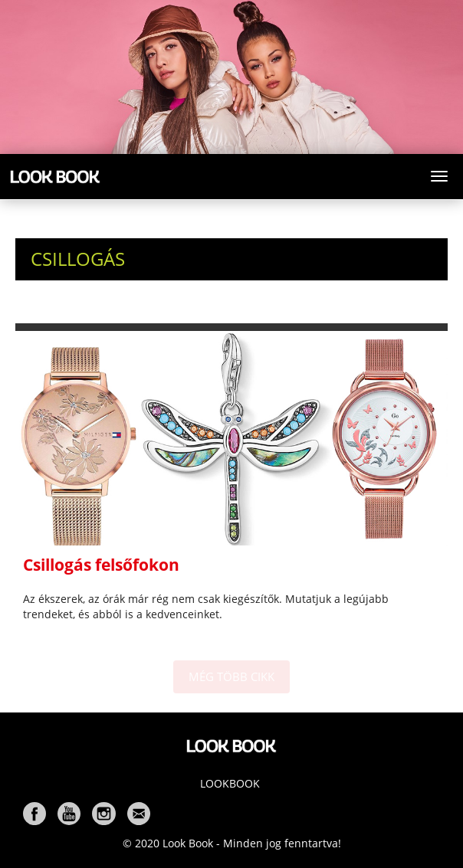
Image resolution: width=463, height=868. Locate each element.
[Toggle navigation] (439, 176)
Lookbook (230, 783)
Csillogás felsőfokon (101, 565)
